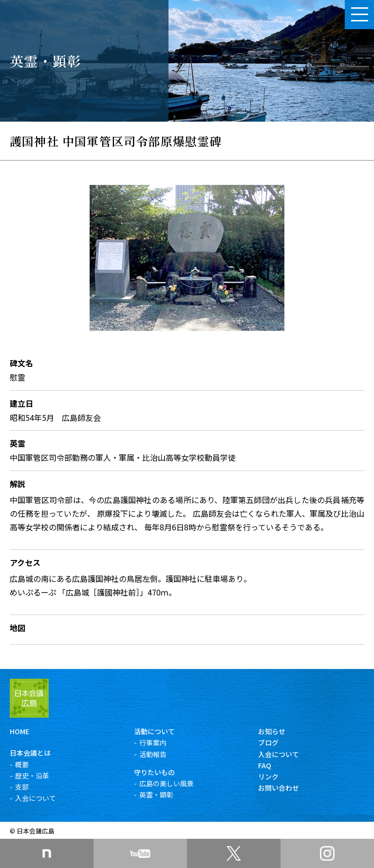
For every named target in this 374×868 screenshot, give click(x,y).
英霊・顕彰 (156, 795)
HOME (19, 731)
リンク (268, 777)
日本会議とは (30, 753)
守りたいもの (154, 772)
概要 (22, 764)
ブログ (268, 742)
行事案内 (153, 742)
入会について (36, 798)
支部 (22, 787)
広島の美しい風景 (167, 783)
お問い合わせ (279, 788)
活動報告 (153, 754)
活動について (154, 731)
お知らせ (272, 731)
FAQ (265, 765)
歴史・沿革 (32, 776)
